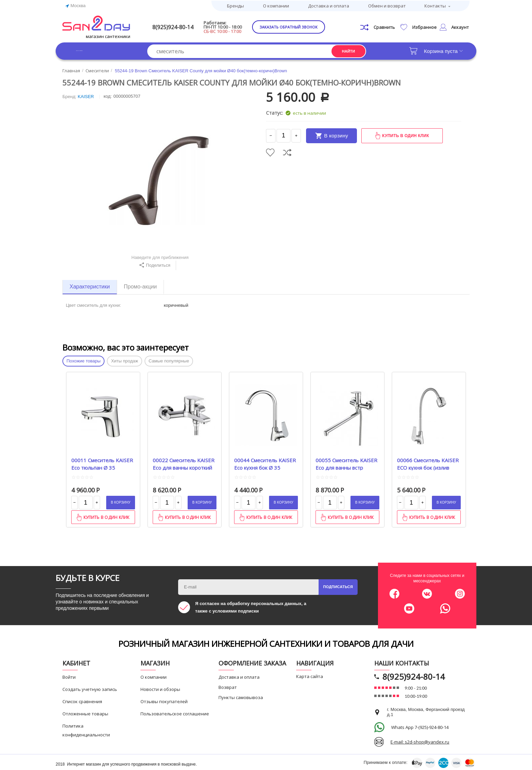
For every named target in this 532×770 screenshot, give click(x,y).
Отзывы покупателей (164, 700)
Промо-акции (140, 286)
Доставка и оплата (329, 5)
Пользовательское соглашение (175, 712)
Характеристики (90, 286)
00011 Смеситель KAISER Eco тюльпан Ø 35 (102, 463)
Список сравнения (82, 700)
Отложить (270, 151)
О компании (276, 5)
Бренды (235, 5)
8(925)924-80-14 (184, 26)
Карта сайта (310, 675)
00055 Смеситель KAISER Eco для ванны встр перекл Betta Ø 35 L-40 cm (346, 463)
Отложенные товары (85, 712)
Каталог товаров (96, 50)
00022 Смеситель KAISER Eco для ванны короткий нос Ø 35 (184, 463)
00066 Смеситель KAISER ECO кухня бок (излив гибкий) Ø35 (428, 463)
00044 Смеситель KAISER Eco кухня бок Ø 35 (265, 463)
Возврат (228, 686)
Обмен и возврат (387, 5)
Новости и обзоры (160, 688)
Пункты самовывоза (241, 696)
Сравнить (287, 151)
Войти (69, 676)
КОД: (108, 95)
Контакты (435, 5)
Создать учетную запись (90, 688)
